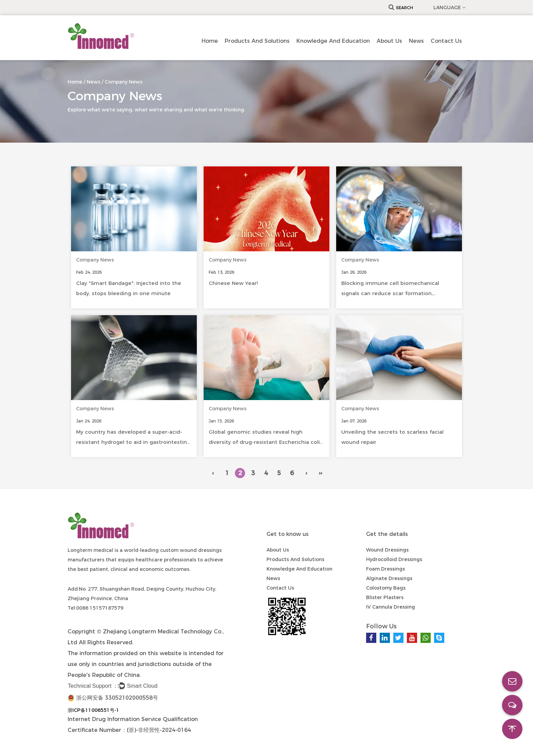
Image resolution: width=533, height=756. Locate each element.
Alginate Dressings (389, 578)
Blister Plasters (385, 597)
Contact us (446, 41)
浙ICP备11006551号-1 (93, 710)
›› (320, 473)
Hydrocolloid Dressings (394, 559)
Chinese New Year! (233, 283)
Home (210, 41)
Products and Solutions (257, 41)
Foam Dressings (385, 569)
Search (401, 8)
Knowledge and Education (333, 41)
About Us (389, 41)
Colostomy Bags (386, 588)
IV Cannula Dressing (391, 607)
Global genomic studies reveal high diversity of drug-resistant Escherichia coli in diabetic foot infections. (264, 442)
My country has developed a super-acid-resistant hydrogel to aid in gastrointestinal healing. (134, 442)
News (416, 41)
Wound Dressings (387, 550)
